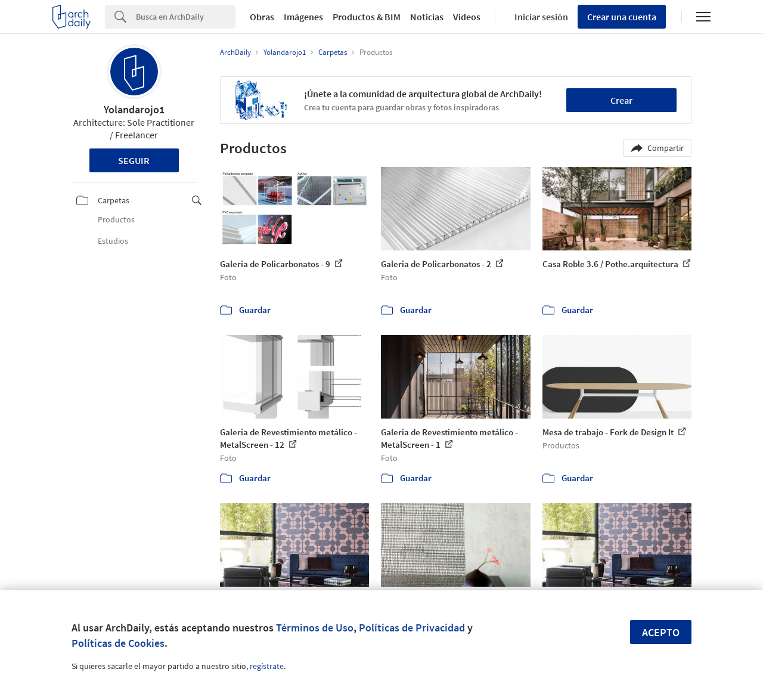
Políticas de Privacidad (412, 628)
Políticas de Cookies (118, 643)
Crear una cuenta (622, 17)
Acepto (661, 632)
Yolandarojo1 (134, 109)
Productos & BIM (367, 17)
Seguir (134, 160)
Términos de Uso (315, 628)
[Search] (186, 17)
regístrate (267, 666)
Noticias (427, 17)
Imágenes (303, 17)
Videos (467, 17)
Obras (262, 17)
